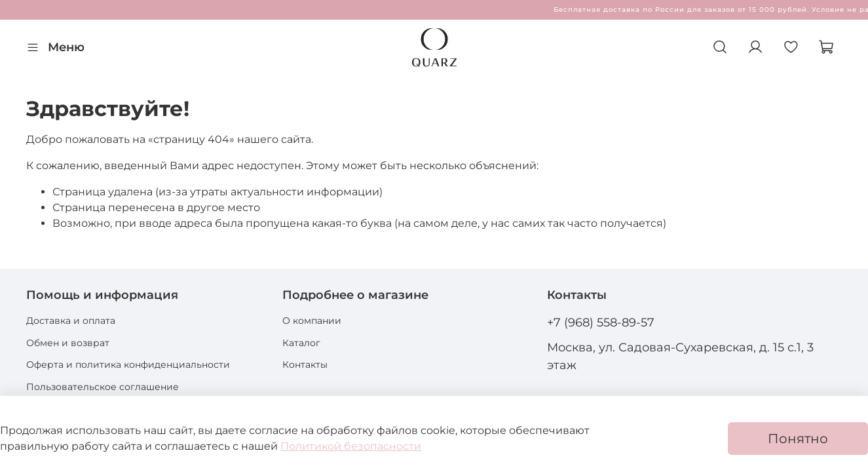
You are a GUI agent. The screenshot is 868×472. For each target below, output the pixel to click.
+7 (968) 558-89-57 (601, 322)
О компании (312, 321)
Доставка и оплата (71, 321)
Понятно (798, 439)
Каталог (301, 343)
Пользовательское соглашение (103, 387)
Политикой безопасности (351, 446)
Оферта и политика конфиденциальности (128, 364)
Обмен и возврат (68, 343)
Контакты (305, 364)
